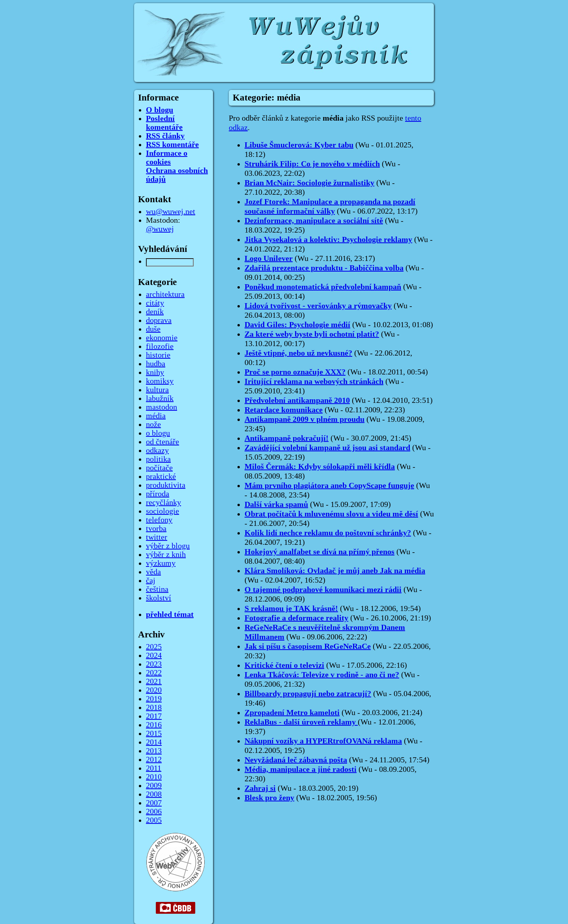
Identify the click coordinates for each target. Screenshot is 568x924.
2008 (154, 794)
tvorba (156, 529)
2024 (154, 656)
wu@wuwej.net (171, 212)
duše (153, 329)
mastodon (162, 407)
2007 (154, 803)
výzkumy (161, 563)
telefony (159, 520)
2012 (154, 760)
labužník (160, 399)
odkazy (157, 451)
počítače (159, 468)
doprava (159, 320)
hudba (156, 364)
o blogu (158, 433)
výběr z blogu (168, 546)
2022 (154, 673)
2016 (154, 725)
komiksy (160, 381)
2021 (154, 682)
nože (153, 425)
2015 (154, 734)
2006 (154, 812)
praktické (161, 477)
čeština (157, 589)
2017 (154, 716)
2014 (154, 742)
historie (158, 355)
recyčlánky (163, 503)
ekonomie (162, 338)
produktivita (166, 485)
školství (159, 598)
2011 (154, 768)
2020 (154, 690)
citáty (155, 303)
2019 (154, 699)
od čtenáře (163, 442)
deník (155, 312)
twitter (157, 537)
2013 (154, 751)
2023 (154, 664)
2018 (154, 708)
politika (158, 459)
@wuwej (160, 229)
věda (153, 572)
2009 (154, 786)
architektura (165, 294)
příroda (158, 494)
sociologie (163, 511)
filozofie (160, 346)
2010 (154, 777)
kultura (157, 390)
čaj (151, 581)
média (156, 416)
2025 (154, 647)
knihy (155, 373)
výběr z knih (166, 555)
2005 (154, 820)
